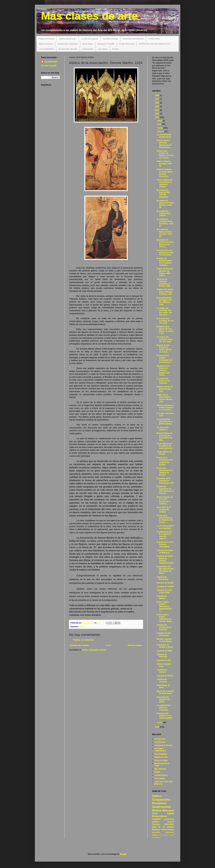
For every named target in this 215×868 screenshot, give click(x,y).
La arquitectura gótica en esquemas (163, 708)
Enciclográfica (161, 754)
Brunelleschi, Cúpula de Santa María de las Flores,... (165, 243)
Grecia (157, 810)
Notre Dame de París (163, 686)
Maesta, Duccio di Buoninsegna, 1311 (165, 389)
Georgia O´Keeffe (106, 44)
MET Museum (161, 769)
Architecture (160, 739)
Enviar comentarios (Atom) (94, 650)
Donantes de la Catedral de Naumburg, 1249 (165, 481)
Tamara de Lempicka (68, 44)
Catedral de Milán (164, 651)
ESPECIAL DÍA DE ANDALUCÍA (155, 44)
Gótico (82, 627)
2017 (157, 99)
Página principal (46, 39)
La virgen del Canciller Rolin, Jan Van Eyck (165, 339)
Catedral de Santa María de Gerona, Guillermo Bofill (165, 560)
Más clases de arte (90, 16)
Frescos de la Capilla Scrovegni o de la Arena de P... (165, 359)
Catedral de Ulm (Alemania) (164, 634)
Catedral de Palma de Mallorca (165, 551)
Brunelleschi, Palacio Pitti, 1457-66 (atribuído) (163, 194)
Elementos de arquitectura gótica (163, 699)
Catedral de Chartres (162, 680)
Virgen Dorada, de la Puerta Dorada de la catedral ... (165, 500)
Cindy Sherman (127, 44)
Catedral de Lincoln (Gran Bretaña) (164, 627)
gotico (172, 835)
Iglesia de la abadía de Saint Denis (165, 692)
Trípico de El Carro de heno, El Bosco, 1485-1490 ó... (165, 272)
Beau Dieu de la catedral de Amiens (164, 510)
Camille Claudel (110, 39)
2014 (157, 106)
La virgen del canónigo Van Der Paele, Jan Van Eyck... (164, 311)
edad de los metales (163, 827)
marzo (160, 128)
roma (155, 813)
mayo (160, 121)
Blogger (123, 854)
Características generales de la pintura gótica (165, 422)
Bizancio (156, 830)
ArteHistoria (160, 742)
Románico (159, 803)
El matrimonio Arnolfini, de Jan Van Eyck (165, 321)
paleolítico (156, 832)
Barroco (168, 810)
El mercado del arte (68, 49)
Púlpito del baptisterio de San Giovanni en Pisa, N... (165, 490)
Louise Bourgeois (89, 39)
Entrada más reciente (80, 645)
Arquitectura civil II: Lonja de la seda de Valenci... (164, 535)
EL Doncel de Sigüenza (163, 429)
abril (159, 124)
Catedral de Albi (164, 660)
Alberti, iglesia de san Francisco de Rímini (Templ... (164, 183)
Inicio (108, 645)
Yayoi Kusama (46, 44)
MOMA (157, 772)
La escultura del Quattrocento (164, 136)
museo (155, 835)
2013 (157, 110)
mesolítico (156, 838)
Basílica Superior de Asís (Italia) (164, 640)
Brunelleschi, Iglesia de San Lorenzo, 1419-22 (164, 233)
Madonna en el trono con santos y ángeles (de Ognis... (163, 371)
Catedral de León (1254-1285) (164, 591)
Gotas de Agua (161, 760)
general (166, 835)
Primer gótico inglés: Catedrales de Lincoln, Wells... (165, 618)
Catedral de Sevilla (165, 583)
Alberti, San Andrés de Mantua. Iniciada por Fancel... (165, 154)
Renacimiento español (159, 818)
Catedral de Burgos (162, 597)
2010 (157, 727)
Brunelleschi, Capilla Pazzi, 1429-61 (164, 213)
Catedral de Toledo (165, 587)
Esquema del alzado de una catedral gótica (164, 716)
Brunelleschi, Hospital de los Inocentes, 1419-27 (165, 223)
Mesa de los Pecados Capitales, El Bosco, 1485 (163, 283)
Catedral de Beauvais (162, 656)
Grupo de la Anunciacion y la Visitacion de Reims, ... (165, 519)
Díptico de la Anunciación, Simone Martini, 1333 (165, 398)
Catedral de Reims (165, 676)
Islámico (156, 822)
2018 (157, 95)
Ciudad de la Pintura (164, 745)
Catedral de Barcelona (162, 578)
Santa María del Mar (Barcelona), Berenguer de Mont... (165, 570)
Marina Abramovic (68, 39)
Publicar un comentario (84, 640)
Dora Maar (88, 44)
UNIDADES (169, 824)
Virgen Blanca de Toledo (164, 453)
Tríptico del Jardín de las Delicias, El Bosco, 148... (165, 292)
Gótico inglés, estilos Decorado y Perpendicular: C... (164, 607)
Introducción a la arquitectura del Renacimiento (165, 253)
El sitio (115, 49)
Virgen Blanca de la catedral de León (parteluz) (165, 446)
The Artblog (160, 778)
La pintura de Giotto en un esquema (163, 381)
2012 (157, 114)
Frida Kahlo (154, 39)
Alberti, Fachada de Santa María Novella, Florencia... (164, 173)
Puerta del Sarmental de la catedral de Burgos (165, 472)
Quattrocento (162, 807)
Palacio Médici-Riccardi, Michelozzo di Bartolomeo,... (164, 144)
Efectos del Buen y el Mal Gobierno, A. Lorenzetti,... (165, 408)
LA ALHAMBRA (46, 49)
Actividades (88, 49)
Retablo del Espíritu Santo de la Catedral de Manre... (164, 262)
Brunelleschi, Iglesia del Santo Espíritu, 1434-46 (165, 204)
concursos (170, 832)
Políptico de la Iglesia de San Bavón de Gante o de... (165, 330)
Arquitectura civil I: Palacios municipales (165, 544)
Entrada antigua (135, 645)
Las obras (103, 49)
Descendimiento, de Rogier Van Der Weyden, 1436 (164, 301)
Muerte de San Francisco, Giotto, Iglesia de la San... (164, 349)
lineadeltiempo (51, 62)
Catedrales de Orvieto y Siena (165, 646)
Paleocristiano (167, 830)
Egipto (171, 813)
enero (160, 722)
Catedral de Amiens (162, 671)
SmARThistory (161, 775)
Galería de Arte (161, 757)
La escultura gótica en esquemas (165, 527)
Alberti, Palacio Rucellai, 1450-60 (164, 164)
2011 (157, 117)
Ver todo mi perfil (49, 66)
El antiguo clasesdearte (160, 750)
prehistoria (169, 819)
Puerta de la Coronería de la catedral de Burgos (165, 461)
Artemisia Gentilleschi (133, 39)
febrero (161, 132)
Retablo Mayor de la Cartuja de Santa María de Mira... (164, 437)
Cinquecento (161, 800)
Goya (160, 835)
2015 (157, 103)
